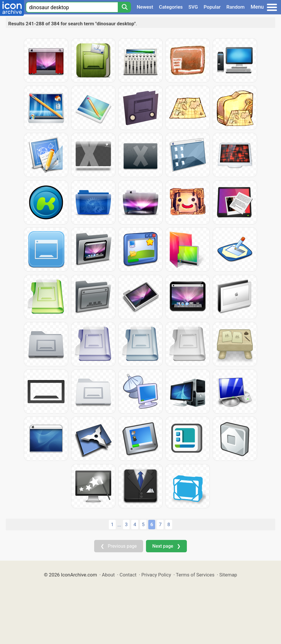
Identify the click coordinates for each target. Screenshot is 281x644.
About (108, 575)
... (119, 525)
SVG (193, 7)
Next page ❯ (166, 546)
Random (235, 7)
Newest (145, 7)
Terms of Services (195, 575)
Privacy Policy (156, 575)
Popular (212, 7)
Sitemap (228, 575)
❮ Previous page (119, 546)
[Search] (124, 7)
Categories (171, 7)
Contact (128, 575)
